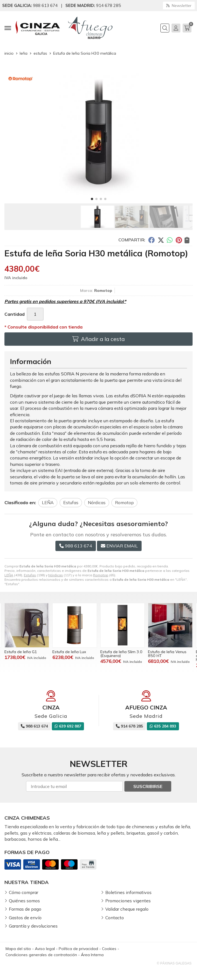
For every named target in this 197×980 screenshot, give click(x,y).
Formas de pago (25, 909)
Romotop (101, 575)
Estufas (30, 575)
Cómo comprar (24, 892)
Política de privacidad (78, 949)
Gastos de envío (25, 918)
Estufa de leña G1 (21, 652)
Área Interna (92, 955)
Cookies (109, 949)
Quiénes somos (24, 901)
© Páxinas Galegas (174, 963)
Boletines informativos (128, 892)
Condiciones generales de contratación (41, 955)
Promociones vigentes (128, 901)
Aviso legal (45, 949)
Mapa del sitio (18, 949)
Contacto (115, 918)
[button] (92, 199)
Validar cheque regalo (127, 909)
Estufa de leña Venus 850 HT (167, 654)
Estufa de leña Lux (69, 652)
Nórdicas (56, 575)
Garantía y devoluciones (33, 926)
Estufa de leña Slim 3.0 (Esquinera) (121, 654)
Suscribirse (148, 786)
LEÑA (9, 575)
